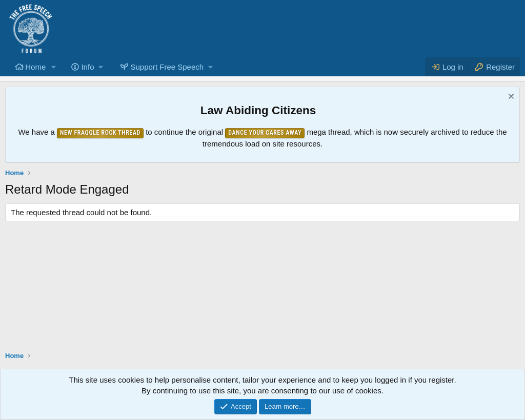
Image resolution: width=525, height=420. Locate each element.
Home (35, 67)
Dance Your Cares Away (265, 133)
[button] (54, 67)
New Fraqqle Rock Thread (100, 133)
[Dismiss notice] (510, 98)
